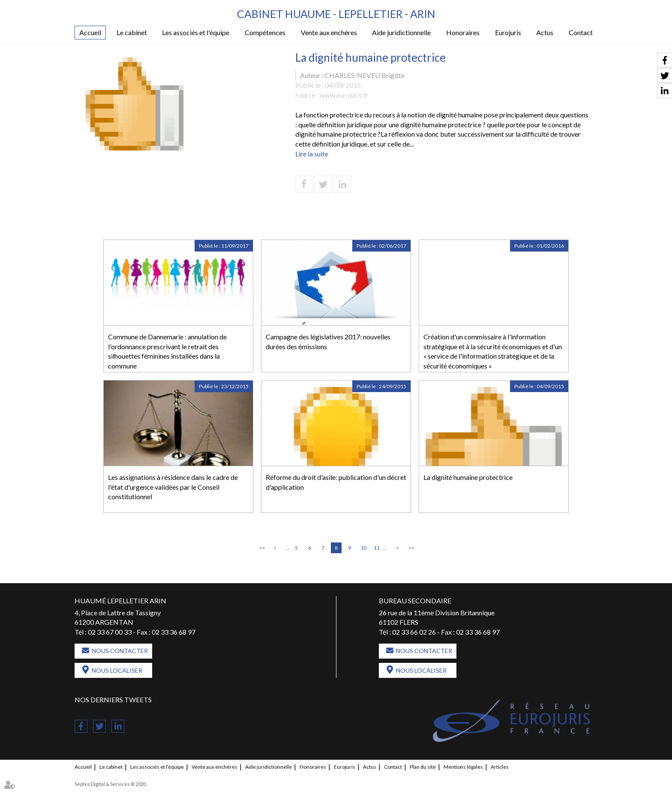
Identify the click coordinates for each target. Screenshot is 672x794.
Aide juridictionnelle (401, 32)
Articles (500, 767)
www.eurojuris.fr (344, 95)
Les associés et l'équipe (196, 32)
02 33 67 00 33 (110, 632)
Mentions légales (463, 767)
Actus (545, 32)
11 (377, 548)
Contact (581, 32)
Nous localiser (117, 670)
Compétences (265, 32)
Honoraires (463, 32)
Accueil (90, 32)
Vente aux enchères (329, 32)
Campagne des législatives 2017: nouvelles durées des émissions (328, 342)
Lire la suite (312, 154)
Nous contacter (120, 651)
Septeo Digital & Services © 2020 (110, 784)
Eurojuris (508, 32)
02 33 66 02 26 (414, 632)
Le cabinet (132, 32)
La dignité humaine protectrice (468, 477)
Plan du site (423, 767)
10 (363, 548)
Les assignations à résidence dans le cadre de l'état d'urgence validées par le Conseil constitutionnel (173, 487)
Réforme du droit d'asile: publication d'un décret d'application (336, 482)
